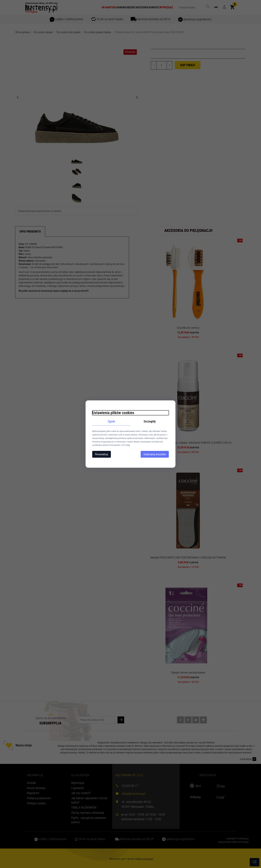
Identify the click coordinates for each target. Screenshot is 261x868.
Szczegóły (150, 421)
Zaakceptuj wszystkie (155, 454)
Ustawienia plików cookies (113, 413)
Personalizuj (102, 454)
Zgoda (111, 421)
